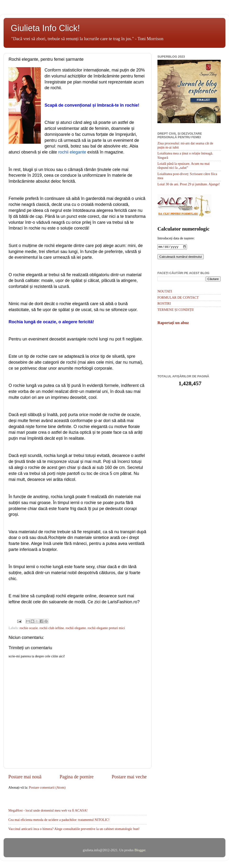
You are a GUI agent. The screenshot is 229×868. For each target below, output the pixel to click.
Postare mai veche (129, 777)
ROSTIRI (164, 304)
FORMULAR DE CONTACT (178, 298)
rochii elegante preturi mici (106, 628)
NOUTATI (165, 292)
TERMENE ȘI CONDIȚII (176, 310)
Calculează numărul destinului (181, 257)
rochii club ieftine (52, 628)
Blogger (140, 850)
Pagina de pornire (77, 777)
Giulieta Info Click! (45, 28)
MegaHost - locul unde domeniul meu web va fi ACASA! (48, 810)
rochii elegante (76, 628)
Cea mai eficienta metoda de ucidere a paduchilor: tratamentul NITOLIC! (59, 820)
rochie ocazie (29, 628)
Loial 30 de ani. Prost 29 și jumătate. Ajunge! (189, 184)
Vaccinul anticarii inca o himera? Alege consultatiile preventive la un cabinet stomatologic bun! (74, 829)
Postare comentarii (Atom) (47, 787)
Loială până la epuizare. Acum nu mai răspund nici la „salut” (184, 166)
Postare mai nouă (25, 777)
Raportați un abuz (173, 323)
